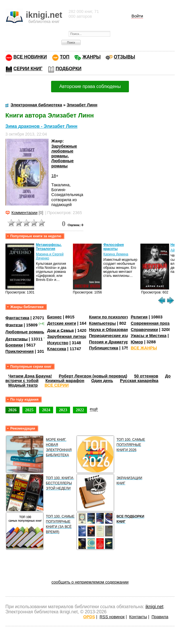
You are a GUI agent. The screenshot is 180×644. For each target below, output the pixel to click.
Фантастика (17, 318)
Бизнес (54, 317)
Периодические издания (114, 336)
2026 (12, 410)
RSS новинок (112, 617)
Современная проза (151, 323)
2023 (63, 410)
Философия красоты (114, 247)
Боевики (14, 345)
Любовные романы (63, 163)
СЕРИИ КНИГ (28, 69)
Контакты (138, 617)
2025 (29, 410)
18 (54, 176)
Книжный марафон (65, 381)
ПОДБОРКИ (69, 69)
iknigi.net (154, 607)
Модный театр (23, 385)
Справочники (144, 330)
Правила (160, 617)
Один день (102, 381)
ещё (94, 409)
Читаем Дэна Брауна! (30, 376)
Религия (139, 317)
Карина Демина (116, 254)
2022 (80, 410)
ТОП (65, 57)
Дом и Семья (60, 330)
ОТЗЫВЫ (124, 57)
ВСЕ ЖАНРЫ (144, 348)
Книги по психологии (111, 317)
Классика (57, 349)
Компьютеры (102, 323)
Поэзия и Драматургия (112, 342)
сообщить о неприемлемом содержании (90, 582)
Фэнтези (14, 325)
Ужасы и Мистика (148, 336)
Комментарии (25, 213)
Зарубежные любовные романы (64, 151)
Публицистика (104, 348)
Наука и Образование (111, 330)
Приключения (20, 351)
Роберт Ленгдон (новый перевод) (93, 376)
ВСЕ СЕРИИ (57, 385)
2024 (46, 410)
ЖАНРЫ (91, 57)
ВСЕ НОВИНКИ (30, 57)
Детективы (17, 339)
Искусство (58, 343)
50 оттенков (146, 376)
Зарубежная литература (72, 336)
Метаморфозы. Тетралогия (49, 247)
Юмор (137, 342)
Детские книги (62, 323)
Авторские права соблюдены (90, 86)
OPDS (89, 617)
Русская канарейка (139, 381)
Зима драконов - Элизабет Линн (41, 126)
